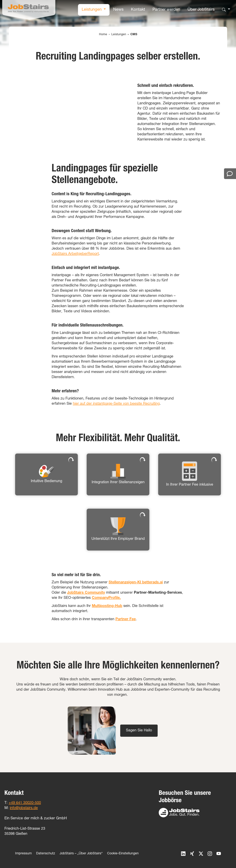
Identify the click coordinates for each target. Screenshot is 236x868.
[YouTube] (216, 854)
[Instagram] (208, 854)
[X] (199, 854)
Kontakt (138, 10)
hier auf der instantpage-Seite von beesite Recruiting (116, 404)
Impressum (23, 854)
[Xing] (190, 854)
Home (103, 35)
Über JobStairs (201, 10)
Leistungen (92, 10)
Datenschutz (46, 854)
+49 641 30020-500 (25, 803)
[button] (46, 474)
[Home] (29, 10)
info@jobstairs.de (24, 808)
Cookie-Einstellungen (123, 854)
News (118, 10)
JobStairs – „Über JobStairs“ (81, 854)
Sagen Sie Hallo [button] (139, 731)
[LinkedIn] (181, 854)
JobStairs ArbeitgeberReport (75, 254)
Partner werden (166, 10)
